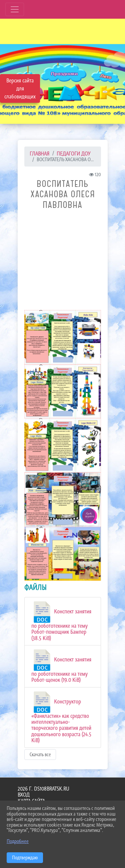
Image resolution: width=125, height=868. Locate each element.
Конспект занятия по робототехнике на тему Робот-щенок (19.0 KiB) (61, 666)
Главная (40, 154)
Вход (24, 795)
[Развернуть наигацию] (15, 9)
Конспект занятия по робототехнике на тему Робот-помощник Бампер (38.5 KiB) (61, 621)
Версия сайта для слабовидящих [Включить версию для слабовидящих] (20, 88)
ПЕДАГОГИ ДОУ (73, 154)
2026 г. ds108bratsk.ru (43, 789)
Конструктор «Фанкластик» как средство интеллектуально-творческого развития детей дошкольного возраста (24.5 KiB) (61, 717)
